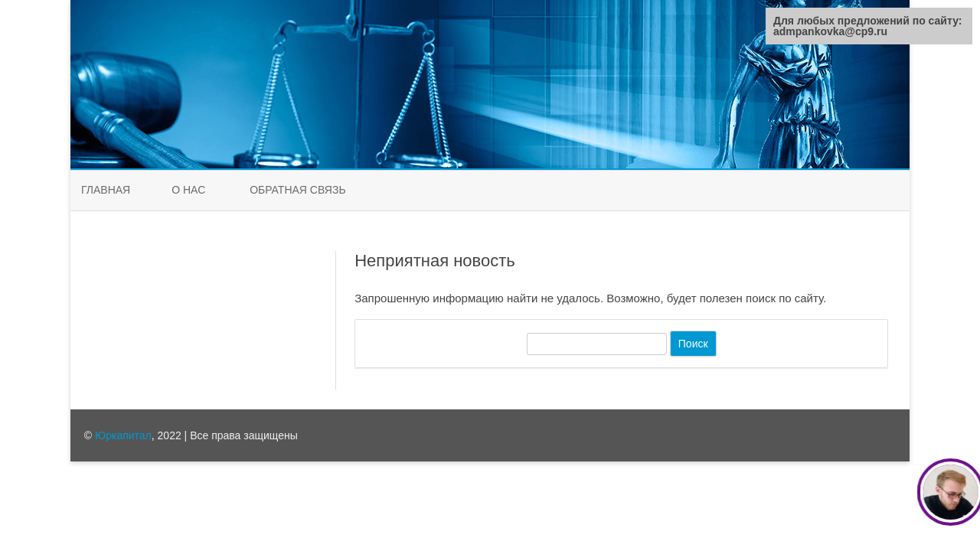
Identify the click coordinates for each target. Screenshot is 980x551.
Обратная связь (297, 190)
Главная (106, 190)
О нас (188, 190)
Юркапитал (123, 435)
